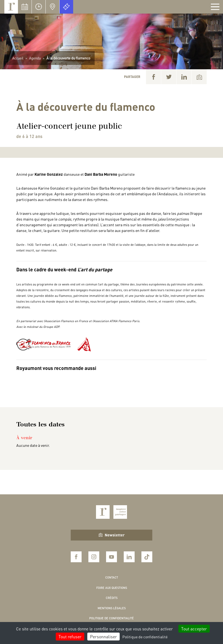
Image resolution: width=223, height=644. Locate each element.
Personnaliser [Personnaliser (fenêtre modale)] (103, 637)
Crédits (112, 598)
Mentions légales (112, 608)
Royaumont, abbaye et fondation (11, 7)
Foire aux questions (112, 588)
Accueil (18, 58)
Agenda (35, 58)
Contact (112, 577)
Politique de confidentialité (112, 618)
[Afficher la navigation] (215, 7)
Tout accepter (194, 629)
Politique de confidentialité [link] (145, 637)
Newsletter (112, 535)
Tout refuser (70, 637)
